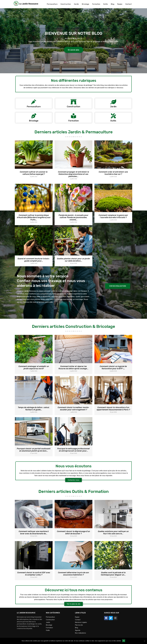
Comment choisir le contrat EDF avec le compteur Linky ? (34, 574)
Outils (106, 4)
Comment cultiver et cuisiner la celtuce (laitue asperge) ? (34, 173)
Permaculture (52, 4)
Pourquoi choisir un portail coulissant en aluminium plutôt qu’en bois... (34, 450)
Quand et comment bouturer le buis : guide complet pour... (34, 260)
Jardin (76, 4)
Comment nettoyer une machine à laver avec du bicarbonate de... (34, 533)
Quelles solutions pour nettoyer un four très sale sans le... (113, 533)
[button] (74, 50)
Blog (113, 4)
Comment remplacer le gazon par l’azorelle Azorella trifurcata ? (113, 216)
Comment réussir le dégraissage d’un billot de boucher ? (73, 533)
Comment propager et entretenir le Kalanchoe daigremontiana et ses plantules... (73, 174)
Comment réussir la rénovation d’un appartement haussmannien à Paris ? (113, 409)
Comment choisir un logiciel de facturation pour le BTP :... (113, 367)
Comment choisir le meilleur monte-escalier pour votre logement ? (73, 409)
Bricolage (85, 4)
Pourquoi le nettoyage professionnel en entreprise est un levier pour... (73, 450)
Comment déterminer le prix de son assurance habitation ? (73, 574)
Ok (124, 641)
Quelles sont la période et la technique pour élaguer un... (113, 574)
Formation (96, 4)
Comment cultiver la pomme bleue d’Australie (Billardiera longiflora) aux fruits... (34, 217)
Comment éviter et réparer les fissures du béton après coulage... (73, 367)
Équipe (120, 4)
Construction (66, 4)
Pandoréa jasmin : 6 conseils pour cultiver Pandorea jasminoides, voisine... (73, 217)
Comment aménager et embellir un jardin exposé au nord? (34, 367)
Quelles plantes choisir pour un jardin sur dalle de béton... (73, 260)
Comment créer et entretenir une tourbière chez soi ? (113, 173)
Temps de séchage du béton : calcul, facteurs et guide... (34, 409)
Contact (129, 4)
